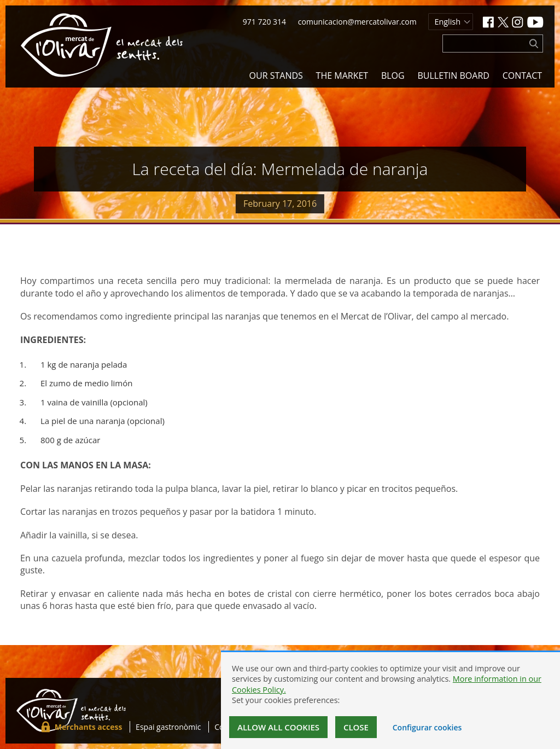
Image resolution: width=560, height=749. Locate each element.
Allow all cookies (278, 727)
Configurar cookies (427, 727)
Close (356, 727)
